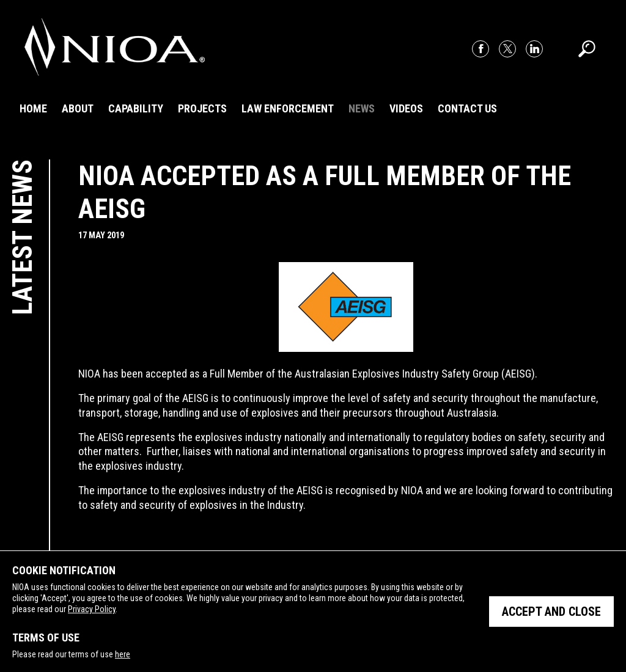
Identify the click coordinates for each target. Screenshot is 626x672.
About (78, 108)
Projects (202, 108)
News (362, 108)
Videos (406, 108)
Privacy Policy (92, 609)
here (123, 654)
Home (33, 108)
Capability (136, 108)
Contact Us (467, 108)
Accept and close (551, 612)
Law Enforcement (288, 108)
